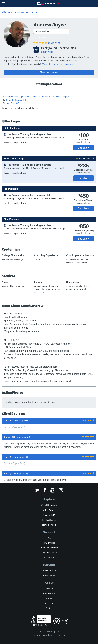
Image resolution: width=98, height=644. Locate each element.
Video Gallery (49, 510)
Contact (49, 608)
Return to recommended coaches (20, 12)
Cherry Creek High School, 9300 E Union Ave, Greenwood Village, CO (38, 97)
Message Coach (49, 72)
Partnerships (49, 593)
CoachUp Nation (49, 505)
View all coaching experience (57, 64)
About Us (49, 589)
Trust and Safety (49, 553)
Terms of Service (57, 635)
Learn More (47, 52)
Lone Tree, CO (12, 103)
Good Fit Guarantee (49, 548)
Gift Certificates (49, 520)
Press (49, 598)
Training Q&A (49, 515)
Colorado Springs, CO (16, 100)
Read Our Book (49, 571)
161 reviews (54, 43)
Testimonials (49, 558)
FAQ (49, 538)
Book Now (84, 148)
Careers (49, 603)
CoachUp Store (49, 576)
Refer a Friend (49, 525)
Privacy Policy (40, 635)
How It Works (49, 543)
